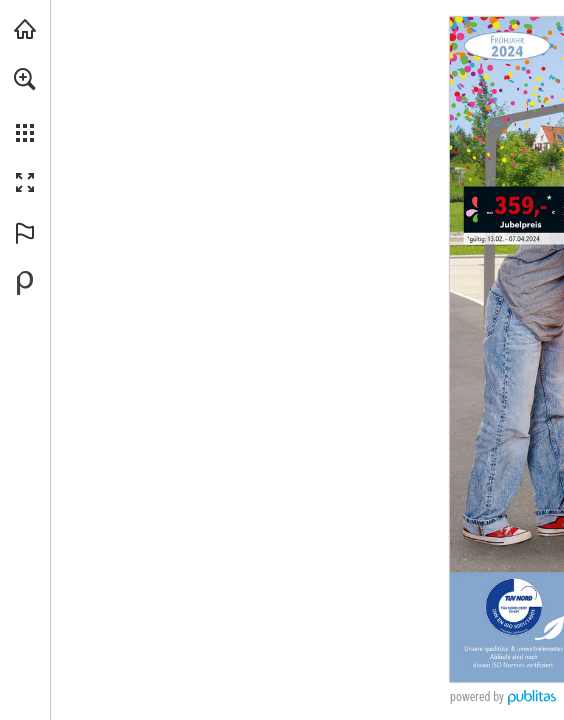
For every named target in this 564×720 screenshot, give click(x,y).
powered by (477, 697)
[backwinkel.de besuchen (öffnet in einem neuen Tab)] (25, 29)
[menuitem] (25, 105)
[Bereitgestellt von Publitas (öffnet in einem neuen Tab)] (25, 283)
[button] (25, 79)
